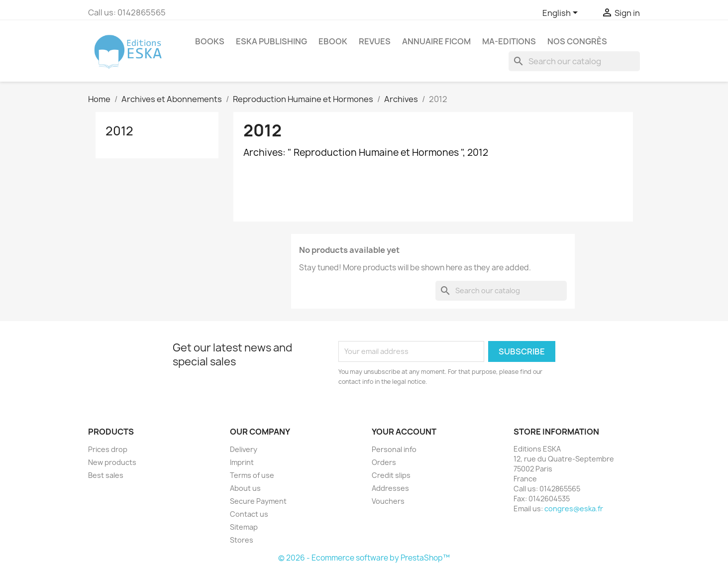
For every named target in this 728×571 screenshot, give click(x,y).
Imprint (242, 462)
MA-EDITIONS (509, 41)
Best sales (106, 475)
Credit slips (391, 475)
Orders (384, 462)
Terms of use (252, 475)
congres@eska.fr (574, 509)
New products (112, 462)
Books (210, 41)
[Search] (574, 61)
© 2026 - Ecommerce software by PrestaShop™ (364, 558)
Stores (242, 540)
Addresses (390, 488)
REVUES (375, 41)
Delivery (244, 449)
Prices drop (108, 449)
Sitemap (244, 527)
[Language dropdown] (562, 13)
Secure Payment (258, 501)
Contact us (249, 514)
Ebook (333, 41)
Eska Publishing (271, 41)
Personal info (394, 449)
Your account (404, 432)
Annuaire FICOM (436, 41)
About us (245, 488)
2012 (119, 131)
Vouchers (388, 501)
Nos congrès (577, 41)
